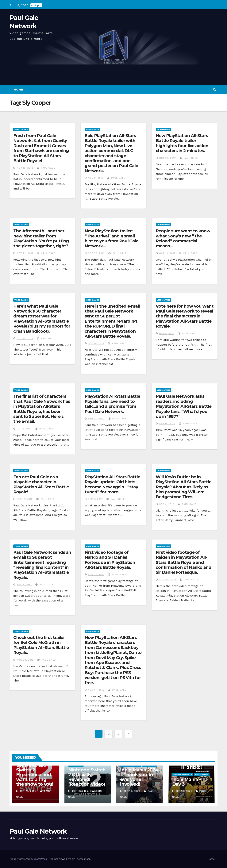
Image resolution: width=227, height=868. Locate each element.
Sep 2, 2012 (24, 585)
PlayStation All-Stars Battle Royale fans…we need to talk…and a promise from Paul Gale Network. (112, 404)
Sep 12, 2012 (25, 499)
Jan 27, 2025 (28, 791)
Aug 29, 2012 (168, 580)
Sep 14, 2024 (132, 791)
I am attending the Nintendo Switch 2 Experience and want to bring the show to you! (35, 772)
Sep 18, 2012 (167, 424)
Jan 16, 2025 (80, 791)
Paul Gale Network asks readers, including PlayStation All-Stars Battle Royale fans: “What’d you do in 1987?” (183, 406)
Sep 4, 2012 (167, 504)
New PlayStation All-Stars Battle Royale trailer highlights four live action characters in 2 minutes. (182, 143)
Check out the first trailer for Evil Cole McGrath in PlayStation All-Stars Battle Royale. (41, 645)
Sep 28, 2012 (96, 419)
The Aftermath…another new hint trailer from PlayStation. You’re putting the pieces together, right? (41, 238)
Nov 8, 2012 (96, 178)
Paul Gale (46, 168)
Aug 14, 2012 (96, 690)
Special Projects (183, 774)
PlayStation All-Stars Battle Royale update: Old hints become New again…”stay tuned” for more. (112, 484)
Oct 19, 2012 (167, 253)
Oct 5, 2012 (167, 333)
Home (18, 90)
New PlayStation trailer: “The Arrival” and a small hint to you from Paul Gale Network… (112, 238)
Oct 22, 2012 (167, 158)
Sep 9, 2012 (95, 499)
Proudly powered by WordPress (29, 859)
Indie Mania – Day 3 (187, 782)
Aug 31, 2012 (96, 574)
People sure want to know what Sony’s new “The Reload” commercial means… (183, 238)
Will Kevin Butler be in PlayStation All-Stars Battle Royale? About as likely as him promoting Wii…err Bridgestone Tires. (183, 487)
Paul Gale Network (38, 831)
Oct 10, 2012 (96, 343)
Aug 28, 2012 (25, 660)
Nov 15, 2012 (25, 168)
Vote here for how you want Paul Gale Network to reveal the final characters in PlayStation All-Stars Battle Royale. (185, 316)
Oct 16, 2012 (25, 338)
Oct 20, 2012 (96, 253)
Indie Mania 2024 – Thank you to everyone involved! (139, 777)
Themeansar (83, 859)
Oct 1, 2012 (24, 429)
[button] (215, 89)
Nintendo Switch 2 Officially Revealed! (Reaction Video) (87, 777)
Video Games (21, 129)
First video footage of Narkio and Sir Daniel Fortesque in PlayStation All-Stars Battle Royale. (110, 560)
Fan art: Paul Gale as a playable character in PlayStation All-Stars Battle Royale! (41, 484)
